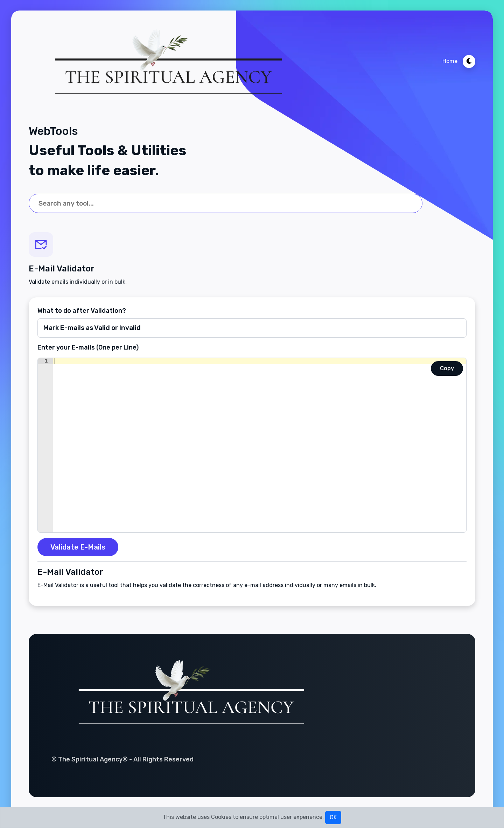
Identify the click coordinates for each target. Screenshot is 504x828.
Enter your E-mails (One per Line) (88, 347)
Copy (447, 368)
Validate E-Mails (78, 547)
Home (450, 61)
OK (333, 817)
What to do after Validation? (82, 311)
